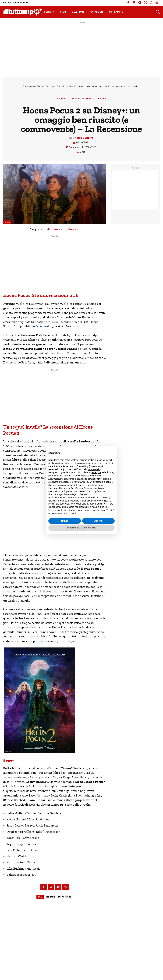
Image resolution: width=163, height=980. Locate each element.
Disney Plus (65, 897)
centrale (50, 897)
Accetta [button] (98, 521)
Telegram (51, 229)
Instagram (72, 229)
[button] (158, 12)
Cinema (40, 86)
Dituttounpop (29, 86)
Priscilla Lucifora (83, 138)
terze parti (96, 472)
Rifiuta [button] (65, 521)
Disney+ (101, 99)
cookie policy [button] (94, 469)
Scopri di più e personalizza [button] (81, 528)
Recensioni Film (53, 86)
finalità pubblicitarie (58, 488)
